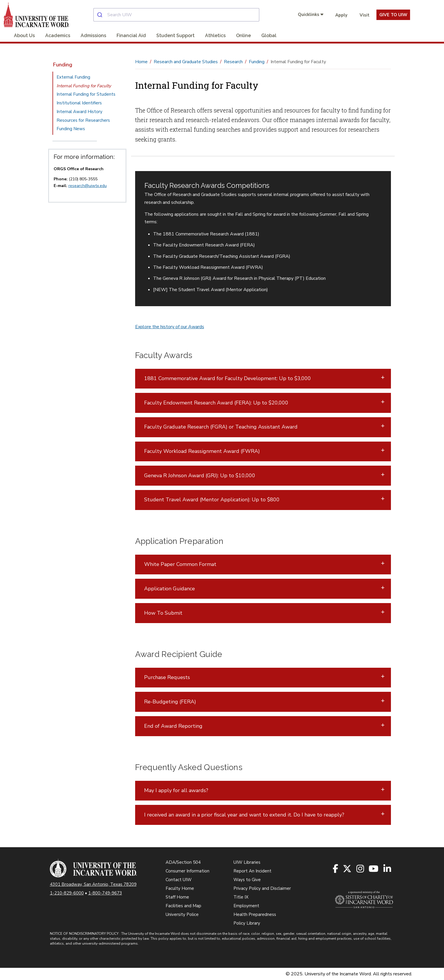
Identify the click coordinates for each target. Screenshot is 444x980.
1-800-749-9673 (105, 893)
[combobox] (181, 15)
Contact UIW (179, 880)
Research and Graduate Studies (186, 62)
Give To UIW (393, 15)
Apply (341, 15)
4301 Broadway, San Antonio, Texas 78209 (93, 884)
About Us (24, 36)
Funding (63, 65)
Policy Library (247, 923)
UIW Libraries (247, 862)
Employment (246, 906)
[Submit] (100, 15)
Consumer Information (187, 871)
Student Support (175, 36)
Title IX (241, 897)
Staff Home (177, 897)
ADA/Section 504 (183, 862)
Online (243, 36)
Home (141, 62)
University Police (182, 914)
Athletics (215, 36)
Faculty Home (180, 888)
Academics (58, 36)
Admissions (93, 36)
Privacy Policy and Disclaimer (262, 888)
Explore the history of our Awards (170, 327)
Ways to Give (247, 880)
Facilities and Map (183, 906)
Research (233, 62)
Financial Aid (131, 36)
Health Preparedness (255, 914)
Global (269, 36)
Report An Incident (252, 871)
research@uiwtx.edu (88, 186)
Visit (365, 15)
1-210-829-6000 (67, 893)
